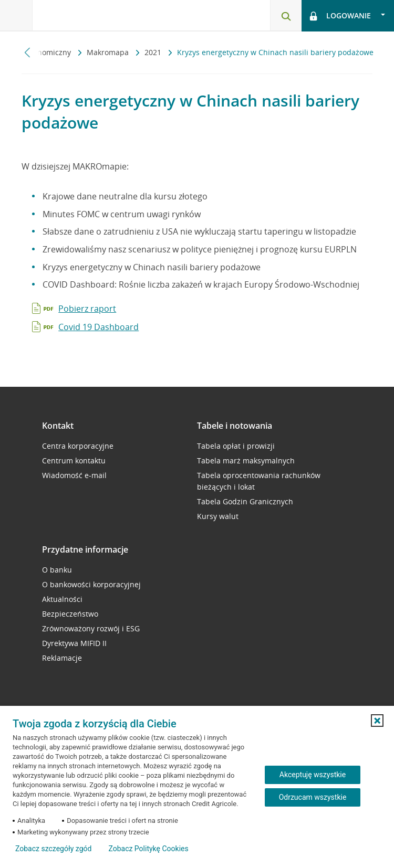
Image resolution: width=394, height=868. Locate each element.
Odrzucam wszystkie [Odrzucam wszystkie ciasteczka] (313, 797)
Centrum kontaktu (74, 461)
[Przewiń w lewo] (28, 52)
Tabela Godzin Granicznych (245, 501)
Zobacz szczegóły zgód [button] (53, 849)
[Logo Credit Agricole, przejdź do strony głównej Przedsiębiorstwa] (87, 15)
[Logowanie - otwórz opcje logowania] (348, 16)
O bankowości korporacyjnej (91, 584)
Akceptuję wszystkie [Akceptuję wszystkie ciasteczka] (313, 775)
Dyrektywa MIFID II (74, 643)
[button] (377, 721)
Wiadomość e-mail (74, 475)
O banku (57, 570)
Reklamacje (62, 658)
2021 (154, 52)
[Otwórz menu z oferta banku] (16, 16)
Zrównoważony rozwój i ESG (91, 628)
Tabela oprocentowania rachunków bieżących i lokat (259, 481)
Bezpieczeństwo (70, 614)
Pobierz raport (87, 309)
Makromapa (109, 52)
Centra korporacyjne (78, 446)
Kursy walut (218, 516)
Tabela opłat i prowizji (236, 446)
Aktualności (62, 599)
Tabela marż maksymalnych (246, 461)
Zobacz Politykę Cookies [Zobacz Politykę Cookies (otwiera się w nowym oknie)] (148, 849)
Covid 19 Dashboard (98, 327)
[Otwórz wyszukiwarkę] (286, 16)
